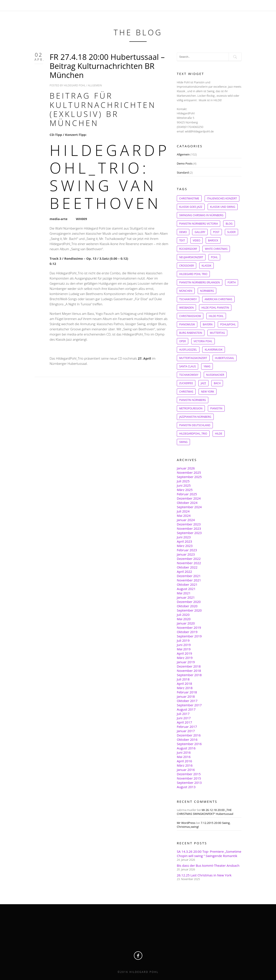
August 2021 (186, 589)
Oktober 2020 (187, 606)
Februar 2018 (187, 692)
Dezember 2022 (189, 559)
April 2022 (184, 572)
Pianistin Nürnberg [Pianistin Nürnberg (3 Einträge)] (193, 400)
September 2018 (189, 675)
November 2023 (189, 528)
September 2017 (189, 705)
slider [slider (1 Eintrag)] (231, 232)
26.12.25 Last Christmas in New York (204, 875)
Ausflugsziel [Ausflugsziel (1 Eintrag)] (188, 350)
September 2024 (189, 507)
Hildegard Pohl (75, 85)
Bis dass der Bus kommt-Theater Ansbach (208, 865)
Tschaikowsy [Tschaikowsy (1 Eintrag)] (188, 299)
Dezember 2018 (189, 666)
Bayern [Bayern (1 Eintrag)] (208, 324)
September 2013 (189, 783)
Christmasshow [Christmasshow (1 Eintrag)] (190, 316)
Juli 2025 (183, 481)
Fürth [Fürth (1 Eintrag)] (232, 282)
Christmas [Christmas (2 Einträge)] (186, 392)
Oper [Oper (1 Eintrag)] (183, 341)
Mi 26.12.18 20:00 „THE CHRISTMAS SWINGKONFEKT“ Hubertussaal (205, 812)
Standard (183, 172)
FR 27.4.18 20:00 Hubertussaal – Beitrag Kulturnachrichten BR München (107, 66)
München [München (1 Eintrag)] (186, 291)
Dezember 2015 (189, 774)
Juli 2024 (183, 511)
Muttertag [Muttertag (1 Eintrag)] (217, 333)
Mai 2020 (184, 619)
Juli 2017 (183, 714)
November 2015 (189, 778)
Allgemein (95, 85)
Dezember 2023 (189, 524)
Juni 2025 (184, 485)
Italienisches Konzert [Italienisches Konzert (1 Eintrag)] (222, 198)
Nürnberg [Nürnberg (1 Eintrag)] (207, 291)
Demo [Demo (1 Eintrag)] (183, 232)
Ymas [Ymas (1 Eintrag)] (207, 366)
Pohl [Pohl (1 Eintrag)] (214, 257)
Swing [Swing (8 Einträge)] (183, 442)
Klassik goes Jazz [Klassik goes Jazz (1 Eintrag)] (191, 207)
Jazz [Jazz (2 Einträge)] (203, 383)
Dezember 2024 (189, 498)
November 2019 (189, 627)
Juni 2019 (184, 645)
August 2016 (186, 748)
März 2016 (185, 765)
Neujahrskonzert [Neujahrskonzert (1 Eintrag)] (191, 257)
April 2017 (184, 722)
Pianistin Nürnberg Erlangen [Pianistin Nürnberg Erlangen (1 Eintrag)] (200, 282)
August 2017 (186, 709)
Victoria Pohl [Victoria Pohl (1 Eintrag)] (203, 341)
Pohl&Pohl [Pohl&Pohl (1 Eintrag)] (228, 324)
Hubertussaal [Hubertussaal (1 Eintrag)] (225, 358)
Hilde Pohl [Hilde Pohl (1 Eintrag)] (216, 316)
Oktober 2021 (187, 584)
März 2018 (185, 688)
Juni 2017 (184, 718)
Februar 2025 (187, 494)
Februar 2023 (187, 550)
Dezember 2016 (189, 735)
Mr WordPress (186, 823)
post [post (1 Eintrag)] (216, 232)
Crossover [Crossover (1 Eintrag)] (187, 266)
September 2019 (189, 636)
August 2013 (186, 787)
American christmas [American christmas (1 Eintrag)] (218, 299)
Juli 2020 (183, 615)
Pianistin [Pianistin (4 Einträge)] (216, 408)
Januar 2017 (186, 731)
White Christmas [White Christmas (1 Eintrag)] (216, 249)
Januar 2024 (186, 520)
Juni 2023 (184, 537)
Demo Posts (185, 163)
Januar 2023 (186, 554)
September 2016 (189, 744)
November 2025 (189, 472)
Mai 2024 (184, 516)
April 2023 (184, 541)
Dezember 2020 (189, 602)
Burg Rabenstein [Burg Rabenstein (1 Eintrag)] (191, 333)
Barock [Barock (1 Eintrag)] (213, 240)
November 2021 (189, 580)
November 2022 (189, 563)
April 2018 (184, 683)
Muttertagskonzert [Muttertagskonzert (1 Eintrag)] (193, 358)
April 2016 (184, 761)
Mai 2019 (184, 649)
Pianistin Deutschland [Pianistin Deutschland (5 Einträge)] (195, 425)
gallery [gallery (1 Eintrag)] (200, 232)
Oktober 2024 (187, 503)
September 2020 (189, 610)
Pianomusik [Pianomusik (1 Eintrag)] (187, 324)
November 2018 (189, 671)
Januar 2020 (186, 623)
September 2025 (189, 477)
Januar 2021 (186, 597)
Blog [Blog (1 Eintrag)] (229, 224)
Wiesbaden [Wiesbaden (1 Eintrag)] (186, 308)
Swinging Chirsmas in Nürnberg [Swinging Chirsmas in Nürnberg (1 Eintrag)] (201, 215)
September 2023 (189, 533)
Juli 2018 (183, 679)
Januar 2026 (186, 468)
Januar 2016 (186, 770)
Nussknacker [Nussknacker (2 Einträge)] (215, 375)
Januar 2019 (186, 662)
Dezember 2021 (189, 576)
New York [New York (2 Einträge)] (208, 392)
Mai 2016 (184, 757)
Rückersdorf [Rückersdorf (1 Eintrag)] (188, 249)
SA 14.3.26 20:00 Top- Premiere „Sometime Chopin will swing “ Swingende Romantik (209, 854)
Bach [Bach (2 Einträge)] (217, 383)
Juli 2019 (183, 640)
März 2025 (185, 490)
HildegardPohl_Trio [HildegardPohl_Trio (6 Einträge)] (193, 434)
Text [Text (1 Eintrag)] (182, 240)
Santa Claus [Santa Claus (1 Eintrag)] (187, 366)
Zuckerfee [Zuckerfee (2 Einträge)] (186, 383)
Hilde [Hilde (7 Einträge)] (219, 434)
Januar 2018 (186, 696)
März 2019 (185, 658)
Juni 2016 (184, 752)
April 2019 (184, 653)
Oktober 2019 (187, 632)
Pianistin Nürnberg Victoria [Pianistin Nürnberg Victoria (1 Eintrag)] (198, 224)
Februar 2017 (187, 727)
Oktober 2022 (187, 567)
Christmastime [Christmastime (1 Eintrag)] (189, 198)
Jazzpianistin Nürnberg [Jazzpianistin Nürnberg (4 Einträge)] (195, 417)
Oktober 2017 (187, 701)
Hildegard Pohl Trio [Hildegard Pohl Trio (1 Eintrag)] (193, 274)
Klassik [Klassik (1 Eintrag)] (206, 266)
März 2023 (185, 546)
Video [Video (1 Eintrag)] (197, 240)
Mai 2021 (184, 593)
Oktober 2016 (187, 739)
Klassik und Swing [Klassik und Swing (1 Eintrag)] (223, 207)
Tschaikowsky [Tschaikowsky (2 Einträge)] (189, 375)
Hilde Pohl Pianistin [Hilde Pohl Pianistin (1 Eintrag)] (215, 308)
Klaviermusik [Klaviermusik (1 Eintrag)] (214, 350)
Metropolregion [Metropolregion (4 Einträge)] (191, 408)
